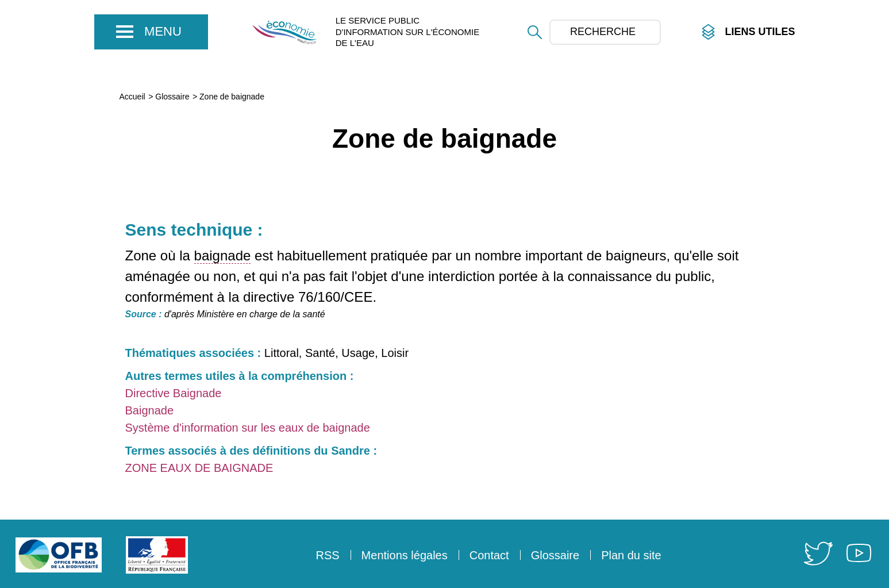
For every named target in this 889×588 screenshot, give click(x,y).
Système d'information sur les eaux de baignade (248, 428)
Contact (489, 555)
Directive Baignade (174, 393)
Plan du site (631, 555)
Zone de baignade (232, 97)
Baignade (150, 410)
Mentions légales (405, 555)
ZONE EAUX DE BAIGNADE (199, 468)
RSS (327, 555)
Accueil (132, 97)
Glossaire (172, 97)
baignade (223, 255)
